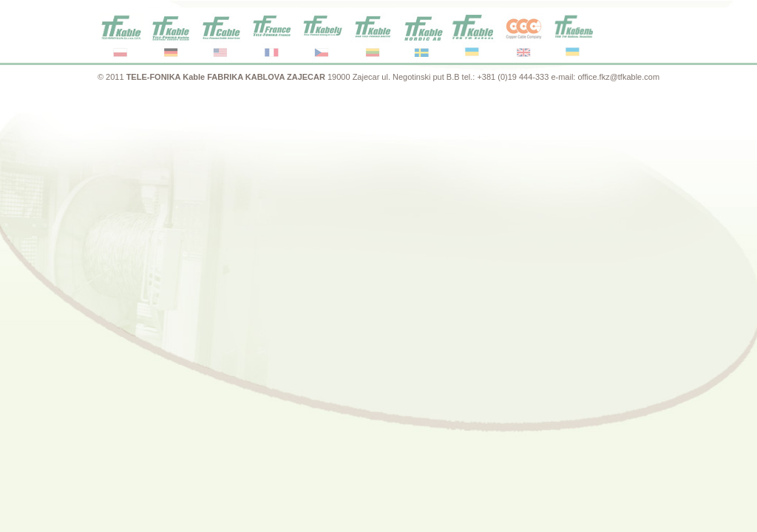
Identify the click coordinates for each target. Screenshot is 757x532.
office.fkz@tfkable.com (618, 77)
